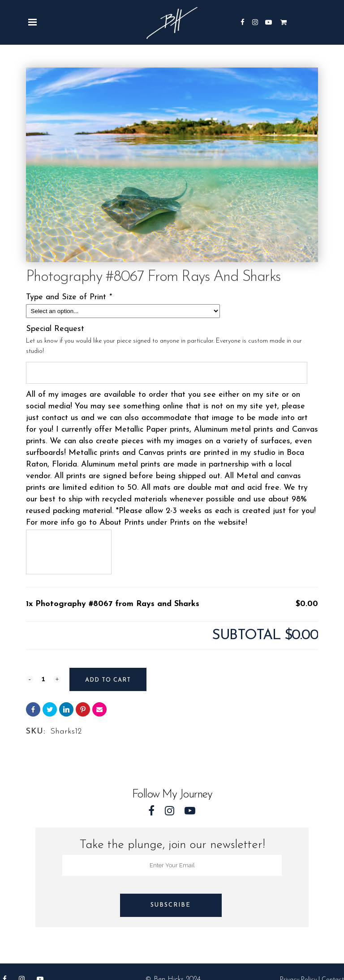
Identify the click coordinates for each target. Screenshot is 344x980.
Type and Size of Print (70, 297)
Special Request (55, 329)
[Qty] (43, 679)
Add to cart (108, 680)
